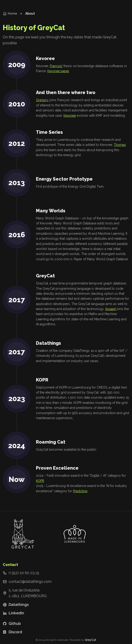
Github (12, 624)
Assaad (110, 309)
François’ (56, 66)
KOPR (40, 481)
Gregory (42, 100)
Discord (12, 632)
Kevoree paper (58, 71)
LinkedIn (13, 613)
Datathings (16, 605)
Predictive (80, 491)
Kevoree (70, 116)
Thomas (120, 145)
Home (10, 13)
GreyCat (91, 640)
